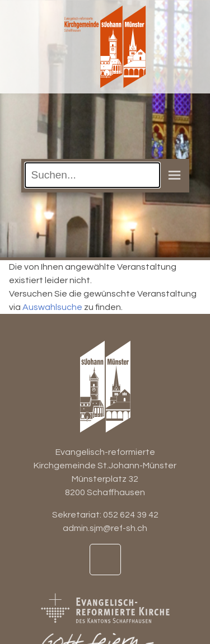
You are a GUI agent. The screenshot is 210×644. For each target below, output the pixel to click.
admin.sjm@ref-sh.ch (105, 528)
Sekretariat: (78, 515)
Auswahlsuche (52, 307)
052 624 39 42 (131, 515)
